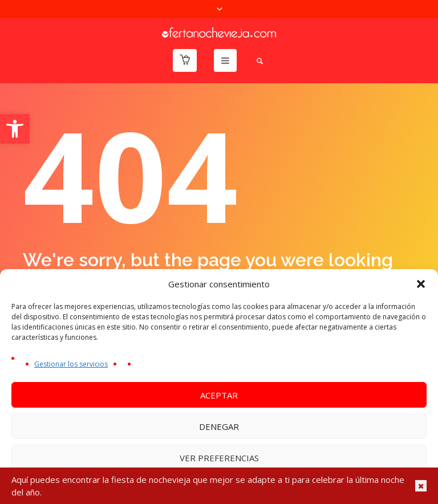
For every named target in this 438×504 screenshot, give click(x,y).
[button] (15, 129)
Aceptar (219, 395)
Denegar (219, 426)
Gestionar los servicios (71, 364)
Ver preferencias (219, 458)
